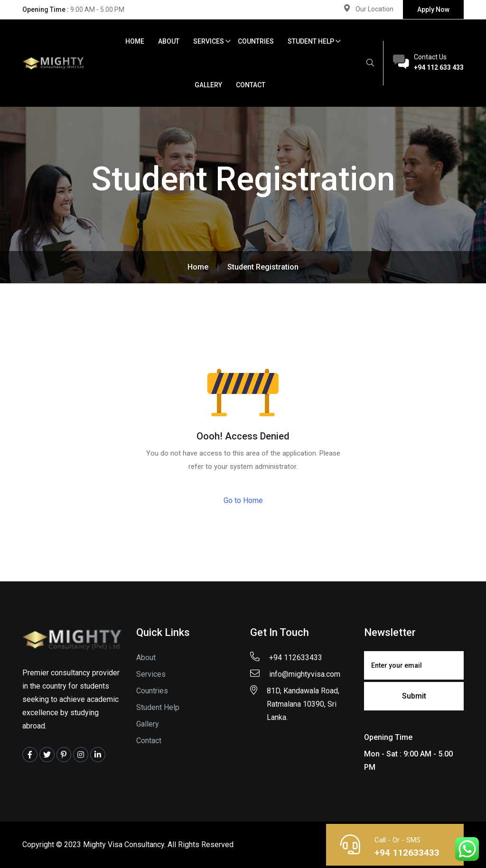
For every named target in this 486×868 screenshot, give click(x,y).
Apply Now (433, 9)
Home (135, 41)
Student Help (311, 41)
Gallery (208, 85)
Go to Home (243, 500)
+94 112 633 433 (439, 67)
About (169, 41)
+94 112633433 (406, 852)
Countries (256, 41)
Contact (251, 85)
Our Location (374, 9)
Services (209, 41)
